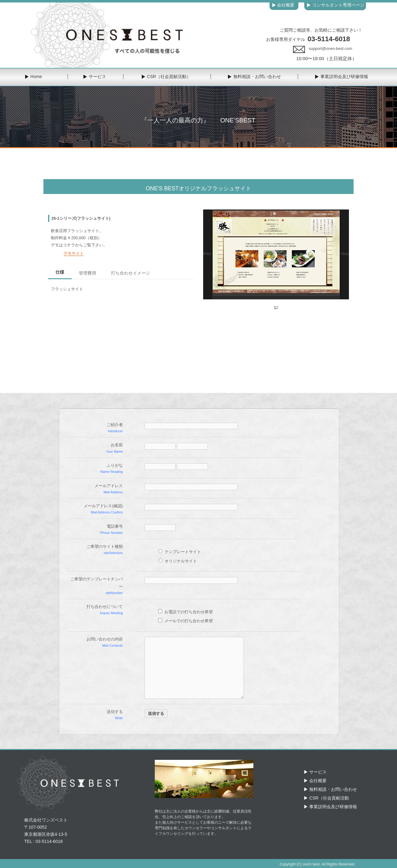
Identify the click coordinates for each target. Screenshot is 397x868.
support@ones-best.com (331, 48)
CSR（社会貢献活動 (329, 798)
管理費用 (87, 273)
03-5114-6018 (329, 39)
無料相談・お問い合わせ (333, 789)
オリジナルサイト (178, 561)
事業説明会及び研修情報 (333, 807)
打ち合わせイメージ (131, 273)
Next (345, 254)
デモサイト (74, 253)
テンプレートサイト (180, 552)
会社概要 (318, 781)
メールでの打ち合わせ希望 (185, 621)
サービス (318, 772)
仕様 (60, 272)
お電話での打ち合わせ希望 (185, 612)
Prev (207, 254)
